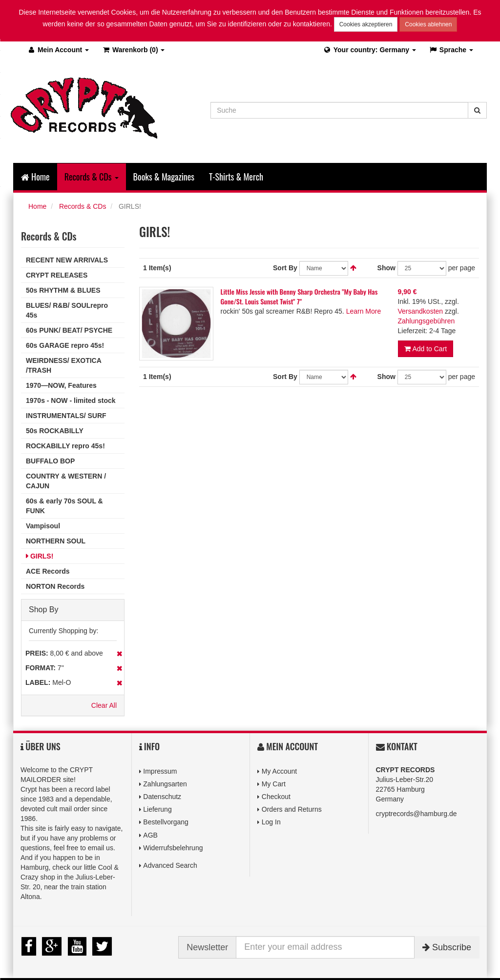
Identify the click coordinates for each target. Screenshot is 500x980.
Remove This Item (119, 654)
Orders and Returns (292, 809)
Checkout (276, 797)
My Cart (274, 784)
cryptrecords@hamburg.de (417, 814)
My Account (279, 771)
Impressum (160, 771)
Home (35, 177)
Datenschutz (162, 797)
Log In (271, 822)
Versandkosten (421, 311)
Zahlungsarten (165, 784)
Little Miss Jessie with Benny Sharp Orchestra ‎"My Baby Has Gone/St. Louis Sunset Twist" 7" (299, 296)
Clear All (104, 705)
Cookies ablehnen (428, 24)
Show (386, 268)
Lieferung (157, 809)
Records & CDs (83, 206)
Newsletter (207, 947)
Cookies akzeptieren (366, 24)
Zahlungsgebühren (427, 321)
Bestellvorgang (166, 822)
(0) (133, 50)
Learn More (364, 311)
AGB (150, 835)
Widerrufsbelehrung (173, 848)
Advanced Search (170, 865)
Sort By (285, 268)
